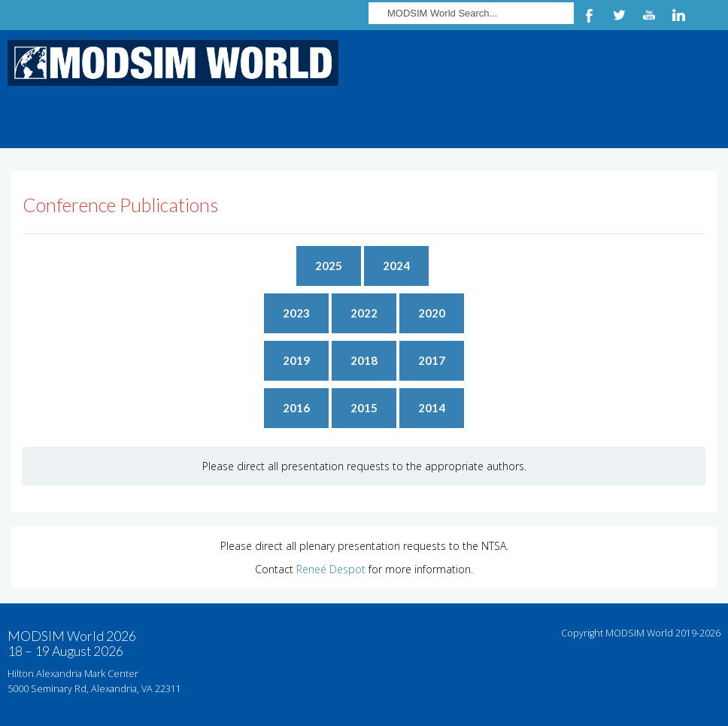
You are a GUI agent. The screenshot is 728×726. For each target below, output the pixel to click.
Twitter (619, 15)
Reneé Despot (331, 569)
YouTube (649, 15)
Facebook (589, 15)
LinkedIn (679, 15)
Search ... (369, 0)
